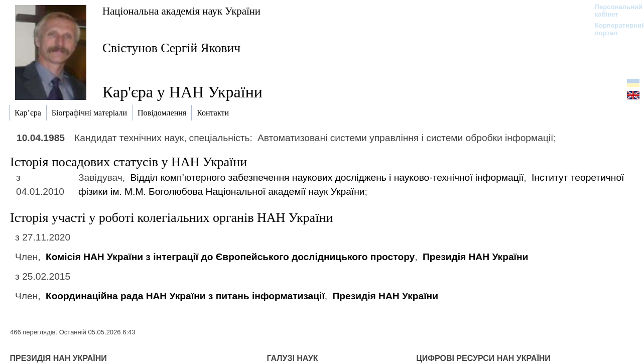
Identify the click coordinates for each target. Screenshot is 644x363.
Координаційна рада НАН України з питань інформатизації (185, 296)
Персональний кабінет (614, 11)
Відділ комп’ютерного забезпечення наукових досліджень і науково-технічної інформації (327, 177)
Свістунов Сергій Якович (171, 48)
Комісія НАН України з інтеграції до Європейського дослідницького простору (230, 257)
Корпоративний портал (614, 29)
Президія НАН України (475, 257)
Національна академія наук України (181, 11)
